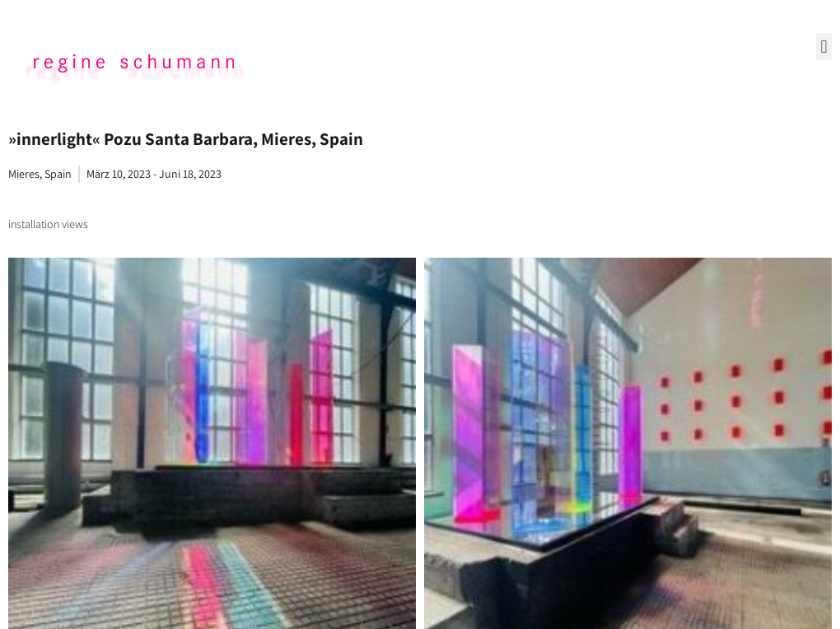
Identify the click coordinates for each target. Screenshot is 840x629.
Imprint (420, 498)
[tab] (48, 224)
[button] (824, 47)
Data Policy (420, 530)
